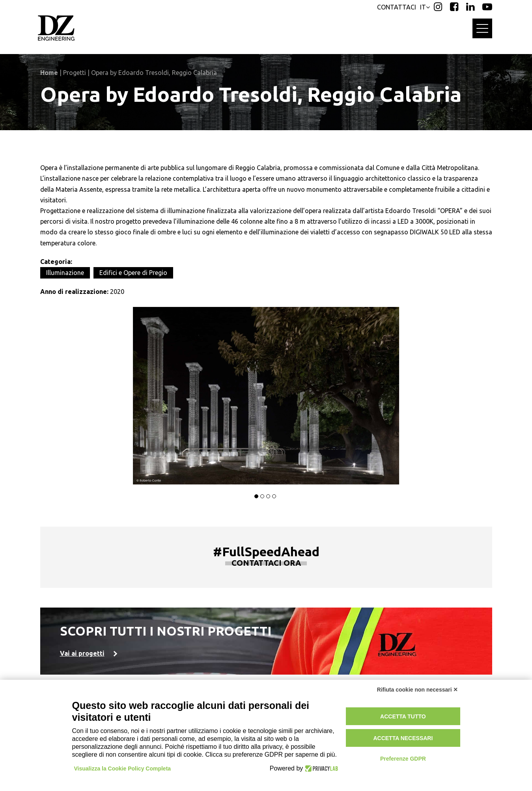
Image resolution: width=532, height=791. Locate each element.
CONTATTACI (397, 7)
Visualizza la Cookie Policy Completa (123, 769)
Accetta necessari (403, 738)
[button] (256, 496)
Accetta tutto (403, 716)
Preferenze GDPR (403, 759)
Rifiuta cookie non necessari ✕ (418, 690)
